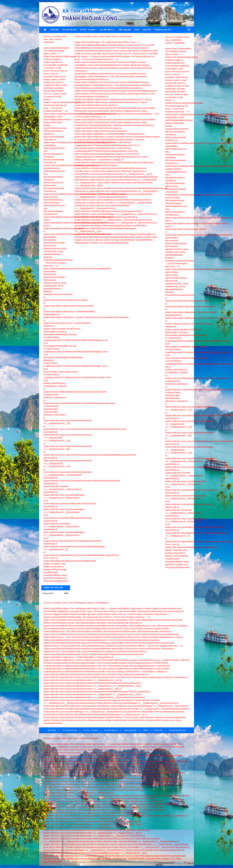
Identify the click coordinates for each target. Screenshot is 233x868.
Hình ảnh (147, 30)
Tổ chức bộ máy (69, 30)
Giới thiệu (55, 30)
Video (137, 30)
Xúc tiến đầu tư (107, 30)
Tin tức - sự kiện (88, 30)
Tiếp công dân (125, 30)
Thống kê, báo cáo (163, 30)
